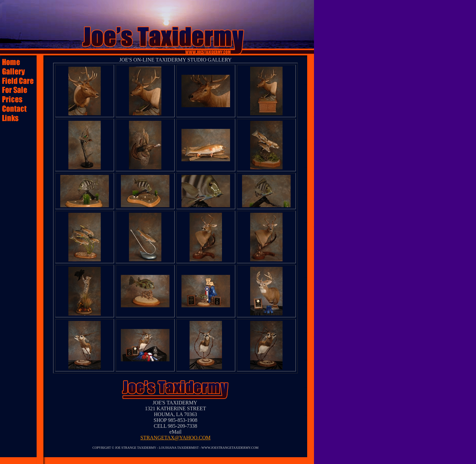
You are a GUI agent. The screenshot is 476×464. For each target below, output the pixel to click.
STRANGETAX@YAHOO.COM (175, 438)
